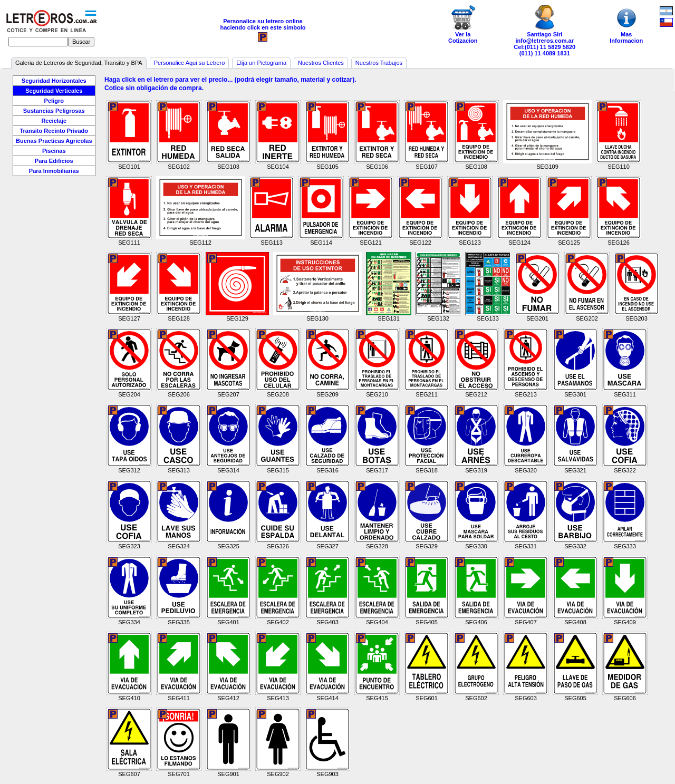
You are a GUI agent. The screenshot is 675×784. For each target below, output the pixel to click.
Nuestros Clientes (321, 63)
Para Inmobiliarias (54, 171)
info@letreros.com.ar (545, 41)
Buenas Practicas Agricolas (54, 141)
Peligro (54, 101)
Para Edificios (54, 161)
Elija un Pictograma (261, 63)
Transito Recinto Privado (54, 131)
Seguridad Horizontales (54, 81)
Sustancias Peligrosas (54, 111)
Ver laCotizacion (463, 24)
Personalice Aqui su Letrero (190, 63)
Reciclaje (54, 121)
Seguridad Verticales (54, 91)
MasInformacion (626, 24)
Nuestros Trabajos (379, 63)
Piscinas (54, 151)
